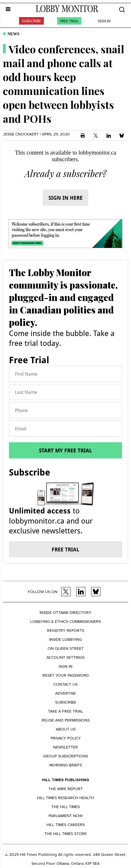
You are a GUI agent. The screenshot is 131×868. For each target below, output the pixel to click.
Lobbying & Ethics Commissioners (66, 622)
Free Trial (69, 21)
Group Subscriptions (65, 756)
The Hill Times (66, 807)
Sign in (65, 666)
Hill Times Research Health (65, 798)
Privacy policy (66, 738)
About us (66, 729)
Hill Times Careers (66, 825)
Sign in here (65, 198)
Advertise (65, 693)
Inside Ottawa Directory (65, 613)
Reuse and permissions (66, 720)
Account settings (65, 657)
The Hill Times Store (66, 834)
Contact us (65, 684)
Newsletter (65, 747)
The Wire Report (66, 789)
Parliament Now (65, 816)
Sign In (104, 21)
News (13, 34)
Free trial (65, 549)
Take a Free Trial (65, 711)
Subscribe (31, 21)
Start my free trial (65, 450)
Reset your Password (66, 675)
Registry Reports (66, 631)
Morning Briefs (66, 765)
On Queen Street (66, 648)
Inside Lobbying (65, 639)
